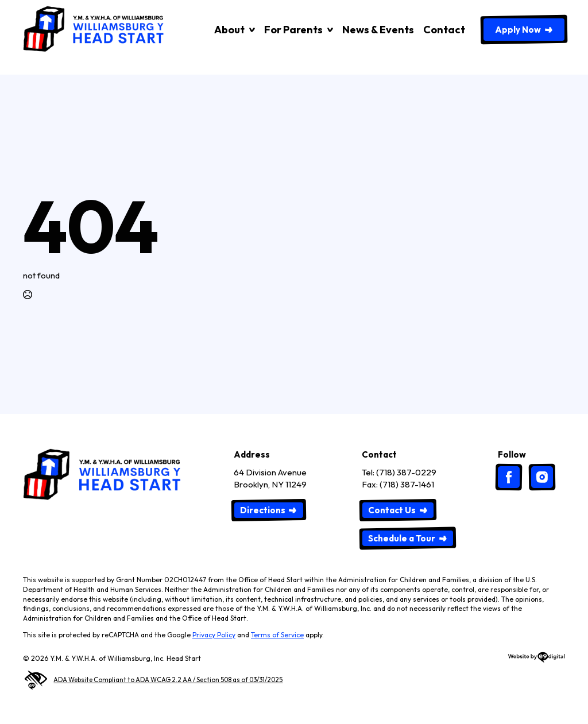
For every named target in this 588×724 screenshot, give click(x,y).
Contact (444, 30)
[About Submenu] (250, 30)
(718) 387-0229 (406, 472)
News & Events (378, 30)
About (229, 30)
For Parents (293, 30)
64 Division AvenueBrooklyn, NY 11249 (270, 478)
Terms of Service (277, 635)
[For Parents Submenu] (328, 30)
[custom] (509, 477)
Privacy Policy (214, 635)
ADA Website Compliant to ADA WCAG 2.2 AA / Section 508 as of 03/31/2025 (153, 680)
